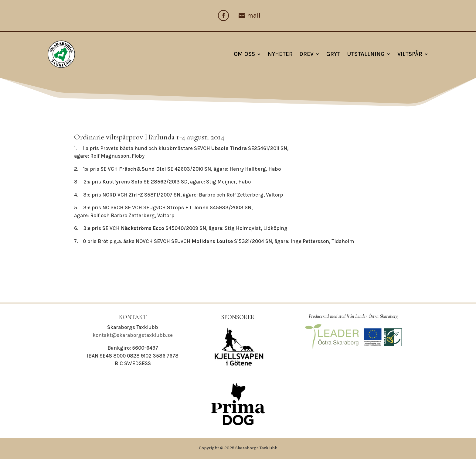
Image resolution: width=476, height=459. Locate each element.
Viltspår (410, 54)
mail (254, 15)
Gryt (333, 54)
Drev (306, 54)
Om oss (244, 54)
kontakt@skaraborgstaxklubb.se (133, 335)
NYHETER (280, 54)
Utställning (366, 54)
